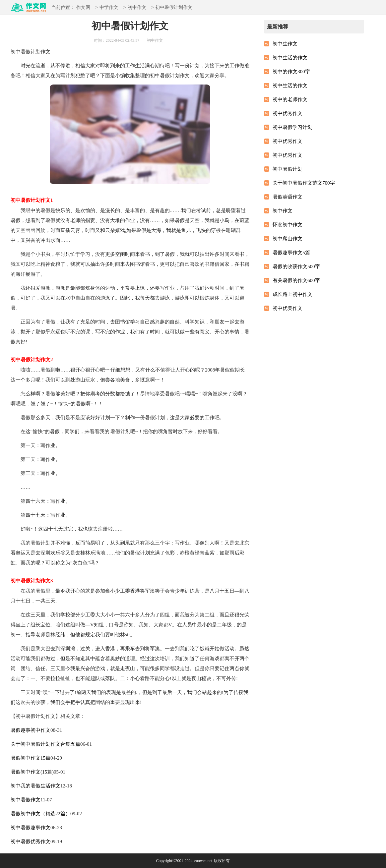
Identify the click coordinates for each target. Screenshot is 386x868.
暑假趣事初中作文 (31, 730)
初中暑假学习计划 (292, 127)
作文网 (83, 8)
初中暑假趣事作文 (31, 828)
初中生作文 (285, 44)
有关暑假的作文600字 (296, 280)
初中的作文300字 (291, 72)
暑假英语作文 (288, 197)
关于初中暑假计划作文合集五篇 (45, 744)
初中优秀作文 (288, 113)
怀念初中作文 (288, 225)
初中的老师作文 (290, 99)
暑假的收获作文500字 (296, 266)
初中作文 (137, 8)
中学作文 (109, 8)
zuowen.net (203, 861)
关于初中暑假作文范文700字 (304, 183)
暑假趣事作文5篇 (291, 253)
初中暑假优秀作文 (31, 841)
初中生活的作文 (290, 58)
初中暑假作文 (26, 800)
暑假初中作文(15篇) (32, 772)
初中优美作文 (288, 308)
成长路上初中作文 (292, 294)
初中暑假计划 (288, 169)
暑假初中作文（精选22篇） (40, 814)
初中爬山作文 (288, 239)
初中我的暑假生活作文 (35, 786)
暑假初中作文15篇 (31, 758)
